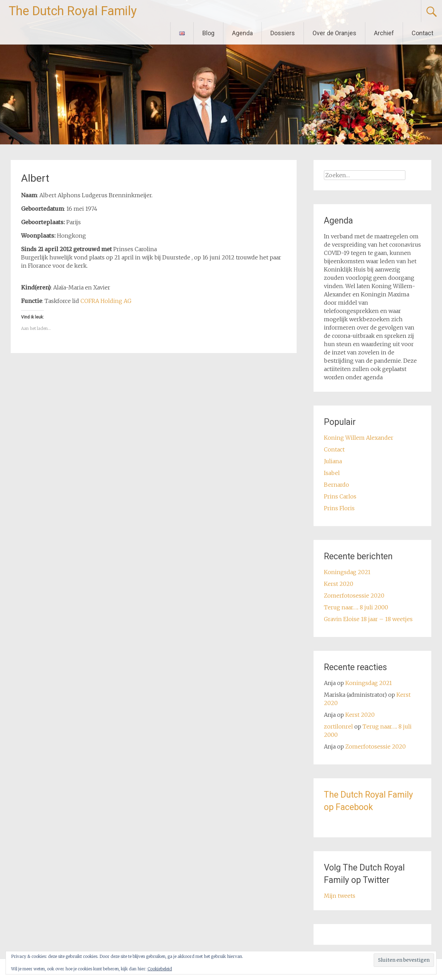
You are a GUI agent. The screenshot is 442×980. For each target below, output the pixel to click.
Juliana (333, 461)
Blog (208, 33)
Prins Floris (339, 508)
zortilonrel (338, 726)
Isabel (332, 473)
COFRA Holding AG (106, 301)
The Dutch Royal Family (73, 11)
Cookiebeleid (160, 969)
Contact (422, 33)
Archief (384, 33)
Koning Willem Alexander (359, 438)
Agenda (242, 33)
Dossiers (283, 33)
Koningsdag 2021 (347, 572)
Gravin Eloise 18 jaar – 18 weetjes (368, 619)
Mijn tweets (340, 896)
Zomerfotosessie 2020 (354, 596)
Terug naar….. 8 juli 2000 (356, 607)
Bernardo (337, 485)
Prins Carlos (340, 496)
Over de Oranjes (334, 33)
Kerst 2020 (339, 584)
